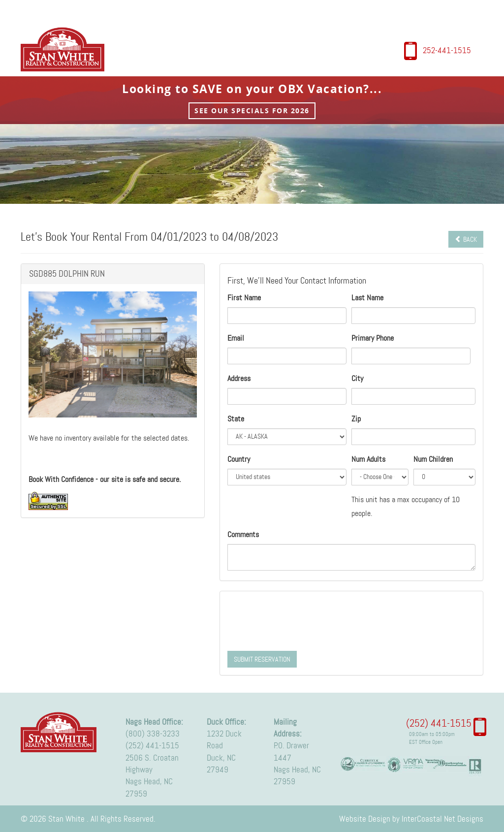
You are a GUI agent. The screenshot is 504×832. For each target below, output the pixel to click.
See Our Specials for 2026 (252, 111)
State (236, 419)
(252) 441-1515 (152, 745)
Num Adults (368, 459)
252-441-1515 (447, 50)
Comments (243, 534)
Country (239, 459)
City (357, 378)
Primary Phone (373, 338)
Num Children (433, 459)
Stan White (65, 49)
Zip (356, 419)
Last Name (367, 298)
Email (236, 338)
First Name (244, 298)
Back (466, 239)
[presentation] (302, 618)
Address (239, 378)
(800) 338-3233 (153, 734)
